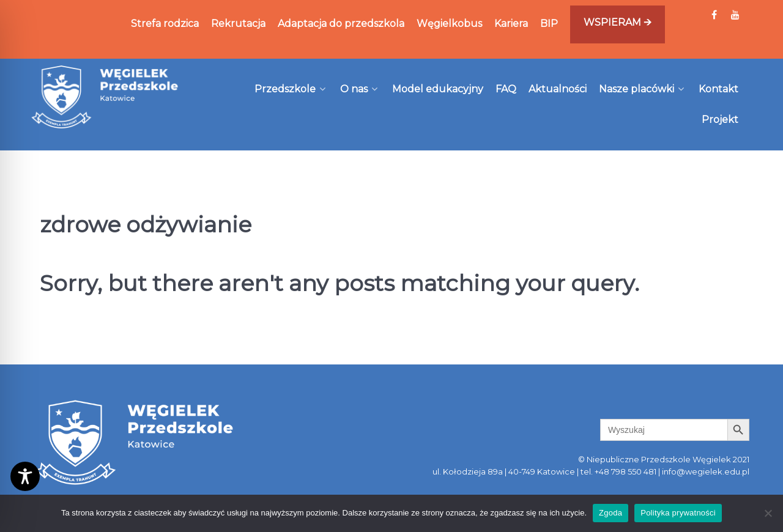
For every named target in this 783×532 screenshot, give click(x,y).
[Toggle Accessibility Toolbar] (25, 476)
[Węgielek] (105, 97)
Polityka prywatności (678, 513)
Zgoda (610, 513)
